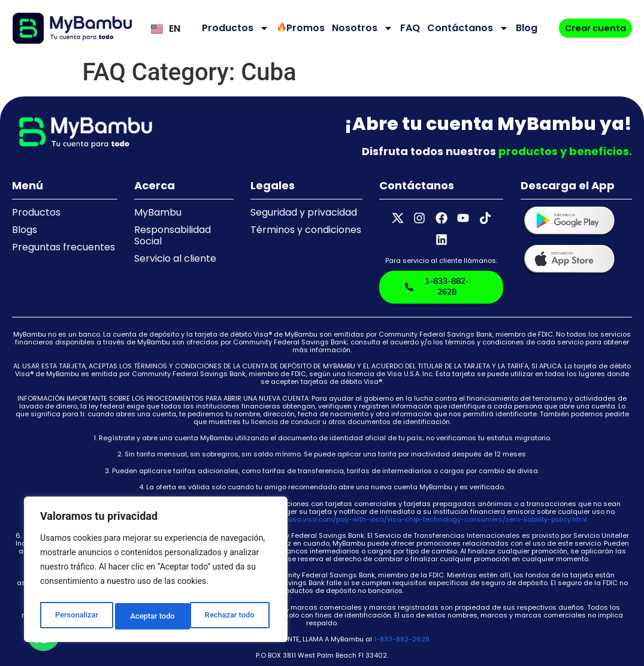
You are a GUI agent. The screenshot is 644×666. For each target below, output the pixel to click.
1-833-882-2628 (402, 613)
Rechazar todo (155, 616)
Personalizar (75, 616)
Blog (524, 28)
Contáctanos (465, 28)
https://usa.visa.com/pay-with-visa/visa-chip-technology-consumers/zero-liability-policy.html (425, 493)
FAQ (407, 28)
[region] (156, 572)
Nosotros (359, 28)
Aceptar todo (235, 616)
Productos (232, 28)
